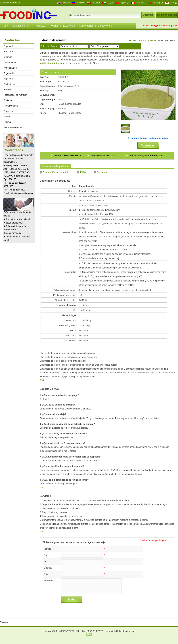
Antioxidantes (10, 68)
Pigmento (8, 111)
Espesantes (9, 46)
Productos (40, 26)
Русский (81, 3)
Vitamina (8, 57)
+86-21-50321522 (72, 156)
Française (142, 3)
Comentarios (86, 26)
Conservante (10, 62)
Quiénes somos (21, 26)
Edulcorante (9, 52)
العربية (111, 3)
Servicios (100, 172)
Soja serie (8, 79)
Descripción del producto (54, 172)
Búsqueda (148, 15)
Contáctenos (105, 26)
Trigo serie (9, 73)
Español (96, 3)
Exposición (69, 26)
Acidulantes (9, 84)
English (66, 3)
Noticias (54, 26)
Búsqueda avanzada (167, 15)
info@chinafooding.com (164, 26)
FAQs (81, 172)
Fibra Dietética (11, 106)
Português (158, 3)
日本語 (174, 3)
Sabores (8, 90)
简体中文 (125, 3)
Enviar (72, 599)
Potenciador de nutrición (15, 95)
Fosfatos (8, 100)
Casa (5, 26)
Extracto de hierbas (13, 127)
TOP (42, 380)
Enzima (7, 122)
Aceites (7, 117)
